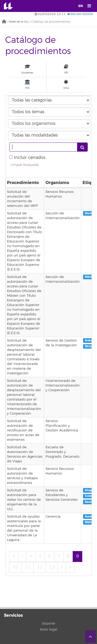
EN (81, 6)
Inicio (4, 22)
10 (15, 567)
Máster (90, 277)
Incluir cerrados (30, 158)
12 (40, 567)
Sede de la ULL (19, 22)
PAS (28, 84)
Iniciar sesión (80, 14)
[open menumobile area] (89, 6)
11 (27, 567)
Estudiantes (27, 69)
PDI (66, 69)
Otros (66, 84)
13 (52, 567)
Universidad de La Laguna (12, 6)
